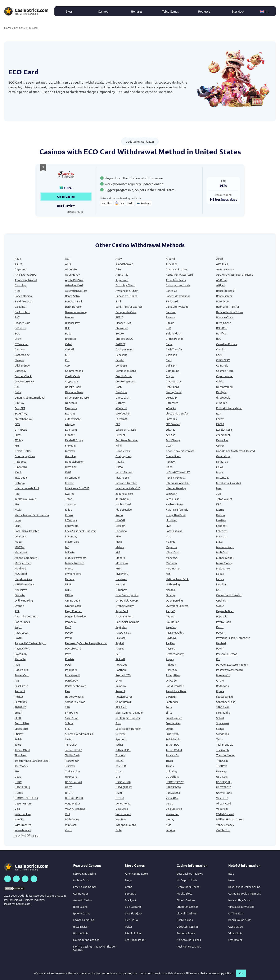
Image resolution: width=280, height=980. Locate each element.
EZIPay (19, 440)
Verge (169, 803)
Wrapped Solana (126, 825)
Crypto (170, 376)
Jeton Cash (173, 499)
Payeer (220, 632)
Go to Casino (66, 196)
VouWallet (172, 814)
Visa (17, 809)
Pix (218, 659)
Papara (170, 616)
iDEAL (220, 467)
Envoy (220, 419)
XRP (168, 825)
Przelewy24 (223, 675)
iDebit (18, 472)
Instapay (20, 483)
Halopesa (21, 462)
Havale (120, 462)
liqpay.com (72, 526)
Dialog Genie (174, 392)
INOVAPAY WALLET (178, 472)
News (232, 880)
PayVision (21, 654)
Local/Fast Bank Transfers (81, 531)
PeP (118, 654)
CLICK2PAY (223, 360)
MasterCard (72, 542)
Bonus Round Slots (240, 920)
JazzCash (171, 494)
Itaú (17, 494)
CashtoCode (22, 355)
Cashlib (221, 349)
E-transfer (172, 403)
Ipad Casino (80, 907)
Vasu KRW (172, 798)
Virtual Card (224, 803)
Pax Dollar (172, 622)
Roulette (204, 11)
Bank (119, 301)
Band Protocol (24, 301)
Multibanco (223, 568)
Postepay (171, 670)
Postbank (121, 670)
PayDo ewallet (175, 632)
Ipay (219, 488)
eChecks (171, 408)
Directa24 (172, 397)
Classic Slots (236, 926)
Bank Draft (223, 301)
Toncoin (120, 755)
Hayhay (170, 462)
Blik (67, 328)
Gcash (169, 445)
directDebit (223, 397)
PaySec (120, 648)
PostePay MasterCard (229, 670)
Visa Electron (174, 809)
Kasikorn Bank (174, 504)
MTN (118, 568)
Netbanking (173, 584)
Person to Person (227, 654)
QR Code (171, 680)
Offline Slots (236, 913)
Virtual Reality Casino (241, 907)
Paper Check (22, 622)
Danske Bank (73, 387)
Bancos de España (127, 296)
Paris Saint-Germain (127, 622)
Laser (18, 520)
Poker (129, 926)
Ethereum (71, 429)
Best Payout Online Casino (244, 887)
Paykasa (121, 638)
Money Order (23, 563)
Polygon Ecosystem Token (232, 664)
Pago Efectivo (74, 611)
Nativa (220, 579)
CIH (67, 360)
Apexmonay (72, 274)
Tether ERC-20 (225, 744)
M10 (118, 536)
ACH (68, 259)
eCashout (121, 408)
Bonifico (221, 333)
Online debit (73, 600)
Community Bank (126, 371)
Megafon (171, 547)
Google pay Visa (25, 456)
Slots (69, 11)
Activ (119, 259)
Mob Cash (222, 552)
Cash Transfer (174, 349)
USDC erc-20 (123, 782)
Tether (119, 744)
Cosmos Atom (225, 371)
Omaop (170, 595)
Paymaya (171, 638)
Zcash (69, 830)
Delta (18, 392)
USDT (68, 787)
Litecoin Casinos (186, 913)
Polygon (171, 664)
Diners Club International (30, 397)
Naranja (70, 579)
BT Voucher (22, 344)
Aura (18, 291)
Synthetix (121, 739)
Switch (69, 739)
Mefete (120, 547)
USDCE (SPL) (224, 782)
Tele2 (18, 744)
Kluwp (69, 515)
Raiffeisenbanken (76, 686)
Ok (241, 973)
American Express (177, 269)
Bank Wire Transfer (228, 307)
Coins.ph (171, 365)
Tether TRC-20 (74, 750)
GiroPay (70, 451)
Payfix (18, 638)
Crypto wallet (225, 376)
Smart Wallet (174, 718)
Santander (172, 702)
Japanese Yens (125, 494)
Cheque (19, 360)
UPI (118, 777)
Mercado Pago (225, 547)
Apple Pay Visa (74, 280)
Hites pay (71, 467)
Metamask (21, 552)
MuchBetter (173, 568)
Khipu (69, 509)
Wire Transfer (23, 825)
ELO (219, 413)
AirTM (18, 264)
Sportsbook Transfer (128, 729)
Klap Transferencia (177, 509)
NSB (219, 590)
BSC (219, 339)
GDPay (220, 445)
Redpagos (222, 686)
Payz (68, 654)
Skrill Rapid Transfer (128, 718)
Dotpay (120, 403)
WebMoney (72, 819)
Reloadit (20, 691)
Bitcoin (170, 323)
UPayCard (71, 777)
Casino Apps (81, 893)
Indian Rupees (124, 472)
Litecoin (120, 526)
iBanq (169, 467)
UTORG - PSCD (74, 798)
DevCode (121, 392)
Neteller (221, 584)
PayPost (221, 643)
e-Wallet (221, 403)
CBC (68, 355)
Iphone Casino (82, 913)
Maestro (221, 536)
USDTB (19, 793)
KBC (219, 504)
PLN (17, 664)
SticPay (19, 734)
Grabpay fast (123, 456)
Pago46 (170, 611)
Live (168, 526)
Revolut (120, 691)
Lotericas (222, 531)
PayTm (220, 648)
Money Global (225, 558)
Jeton (69, 499)
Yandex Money (225, 825)
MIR (118, 552)
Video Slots (235, 933)
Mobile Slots (184, 893)
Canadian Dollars (227, 344)
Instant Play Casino (240, 900)
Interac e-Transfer (126, 483)
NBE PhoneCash (24, 584)
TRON (169, 761)
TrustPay (221, 766)
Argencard (122, 280)
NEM (68, 584)
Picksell (120, 659)
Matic (119, 542)
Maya (219, 542)
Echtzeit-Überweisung (229, 408)
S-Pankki (171, 697)
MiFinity (70, 552)
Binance (170, 317)
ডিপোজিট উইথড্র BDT (27, 835)
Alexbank (172, 264)
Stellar (220, 729)
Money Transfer (74, 563)
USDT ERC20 (173, 787)
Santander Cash (226, 702)
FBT (17, 445)
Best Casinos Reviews (190, 873)
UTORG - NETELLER (26, 798)
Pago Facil (122, 611)
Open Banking (174, 600)
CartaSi (69, 349)
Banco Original (24, 296)
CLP (67, 365)
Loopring (121, 531)
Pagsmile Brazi (225, 611)
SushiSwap (172, 734)
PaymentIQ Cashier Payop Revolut (86, 643)
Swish (18, 739)
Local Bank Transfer (27, 531)
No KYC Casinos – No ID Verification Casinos (95, 948)
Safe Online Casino (85, 873)
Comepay (20, 371)
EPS (118, 424)
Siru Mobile (223, 712)
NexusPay (21, 590)
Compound (173, 371)
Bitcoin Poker (133, 933)
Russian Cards (124, 697)
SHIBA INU (72, 712)
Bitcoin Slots (81, 933)
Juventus (71, 504)
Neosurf (120, 584)
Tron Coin (222, 761)
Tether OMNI (22, 750)
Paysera (171, 648)
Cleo (169, 360)
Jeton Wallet (224, 499)
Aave (18, 259)
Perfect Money (175, 654)
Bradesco (71, 339)
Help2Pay (222, 462)
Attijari (220, 285)
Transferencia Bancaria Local (32, 761)
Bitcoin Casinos (186, 900)
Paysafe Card (73, 648)
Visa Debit (122, 809)
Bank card (172, 301)
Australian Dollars (76, 291)
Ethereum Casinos (188, 907)
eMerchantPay (23, 419)
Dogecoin (71, 403)
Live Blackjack (134, 913)
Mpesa (69, 568)
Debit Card (172, 387)
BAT (17, 317)
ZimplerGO (223, 830)
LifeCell (120, 520)
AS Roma (222, 280)
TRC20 (119, 761)
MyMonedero (73, 574)
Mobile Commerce (26, 558)
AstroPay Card (74, 285)
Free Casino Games (85, 887)
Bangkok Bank (74, 301)
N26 (168, 574)
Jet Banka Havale (25, 499)
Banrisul (171, 312)
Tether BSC (172, 744)
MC (67, 547)
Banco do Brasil (226, 291)
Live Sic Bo (131, 920)
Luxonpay (71, 536)
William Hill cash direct (230, 819)
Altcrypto (71, 269)
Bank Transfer (73, 307)
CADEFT (120, 344)
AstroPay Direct (125, 285)
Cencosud (121, 355)
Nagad (220, 574)
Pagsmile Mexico (75, 616)
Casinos (103, 11)
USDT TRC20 (224, 787)
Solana (69, 723)
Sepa (169, 707)
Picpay (170, 659)
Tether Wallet (174, 750)
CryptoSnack (173, 381)
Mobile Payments (76, 558)
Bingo (128, 880)
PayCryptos (22, 632)
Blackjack (238, 11)
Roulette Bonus (186, 933)
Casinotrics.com (56, 895)
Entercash (121, 419)
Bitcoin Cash (224, 323)
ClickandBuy (22, 365)
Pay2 (68, 627)
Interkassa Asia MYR (229, 483)
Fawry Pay (222, 440)
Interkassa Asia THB (77, 488)
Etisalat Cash (224, 429)
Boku (68, 333)
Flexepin (70, 445)
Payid (68, 638)
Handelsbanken (75, 462)
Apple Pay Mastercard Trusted (235, 274)
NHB (68, 590)
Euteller (120, 435)
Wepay (170, 819)
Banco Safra (72, 296)
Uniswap (221, 771)
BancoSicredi (224, 296)
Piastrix (70, 659)
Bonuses (137, 11)
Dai (17, 387)
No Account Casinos (189, 940)
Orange (19, 606)
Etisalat (170, 429)
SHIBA (19, 712)
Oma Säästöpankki (127, 595)
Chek (219, 355)
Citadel (120, 360)
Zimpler (170, 830)
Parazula (70, 622)
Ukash (119, 771)
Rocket (19, 697)
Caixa (169, 344)
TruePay (70, 766)
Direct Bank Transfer (77, 397)
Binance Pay (72, 323)
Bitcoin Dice (80, 926)
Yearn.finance (23, 830)
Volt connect (123, 814)
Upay (18, 777)
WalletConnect (225, 814)
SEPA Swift (223, 707)
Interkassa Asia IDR (178, 483)
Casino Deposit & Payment (244, 893)
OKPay (69, 595)
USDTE (69, 793)
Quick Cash (21, 686)
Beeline (70, 317)
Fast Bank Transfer (127, 440)
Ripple (220, 691)
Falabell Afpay (74, 440)
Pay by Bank (223, 622)
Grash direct (173, 456)
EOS (17, 424)
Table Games (170, 11)
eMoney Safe (73, 419)
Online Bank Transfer (229, 595)
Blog (231, 873)
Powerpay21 (73, 675)
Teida (219, 739)
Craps (128, 887)
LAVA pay (71, 520)
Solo (118, 723)
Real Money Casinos (189, 946)
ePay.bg (70, 424)
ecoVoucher (123, 413)
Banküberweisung (76, 312)
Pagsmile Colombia (27, 616)
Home (8, 28)
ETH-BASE (21, 429)
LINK (18, 526)
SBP (67, 707)
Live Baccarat (133, 907)
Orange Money (125, 606)
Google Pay (123, 451)
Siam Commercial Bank (129, 712)
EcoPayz (70, 413)
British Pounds (175, 339)
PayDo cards (123, 632)
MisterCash (173, 552)
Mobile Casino (82, 880)
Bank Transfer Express (129, 307)
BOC (17, 333)
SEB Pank (121, 707)
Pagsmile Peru (124, 616)
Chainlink (171, 355)
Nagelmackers (23, 579)
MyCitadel (21, 574)
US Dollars (172, 777)
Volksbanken (23, 814)
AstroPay (20, 285)
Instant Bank (73, 477)
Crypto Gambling (84, 920)
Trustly (170, 766)
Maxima (171, 542)
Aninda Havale (225, 269)
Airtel (220, 259)
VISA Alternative (75, 809)
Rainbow (121, 686)
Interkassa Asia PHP (27, 488)
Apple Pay (122, 274)
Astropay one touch (178, 285)
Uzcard (120, 798)
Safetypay (21, 702)
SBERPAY (20, 707)
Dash (119, 387)
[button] (266, 11)
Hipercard (21, 467)
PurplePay (71, 680)
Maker (19, 542)
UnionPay (171, 771)
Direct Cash (122, 397)
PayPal (120, 643)
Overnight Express (177, 606)
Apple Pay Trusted (26, 280)
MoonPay (171, 563)
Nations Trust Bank (177, 579)
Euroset (70, 435)
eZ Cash (170, 435)
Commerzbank (74, 371)
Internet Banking (176, 488)
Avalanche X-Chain (127, 291)
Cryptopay (71, 381)
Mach (169, 536)
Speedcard (21, 729)
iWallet (69, 494)
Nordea (170, 590)
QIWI (119, 680)
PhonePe (20, 659)
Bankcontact (22, 312)
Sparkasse (222, 723)
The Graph (222, 750)
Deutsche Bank (74, 392)
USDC (18, 782)
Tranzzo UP (72, 761)
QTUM (220, 680)
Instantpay (223, 477)
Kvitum (220, 515)
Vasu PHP (222, 798)
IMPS (68, 472)
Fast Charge (173, 440)
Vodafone (222, 809)
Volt (68, 814)
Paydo (69, 632)
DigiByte (221, 392)
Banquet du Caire (126, 312)
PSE (17, 680)
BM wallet (122, 328)
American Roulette (136, 873)
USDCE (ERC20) (175, 782)
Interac (69, 483)
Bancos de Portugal (178, 296)
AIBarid (170, 259)
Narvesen (121, 579)
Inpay (220, 472)
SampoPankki (124, 702)
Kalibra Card (123, 504)
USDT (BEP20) (124, 787)
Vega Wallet (73, 803)
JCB (219, 494)
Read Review (66, 205)
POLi (68, 664)
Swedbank (223, 734)
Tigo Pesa (21, 755)
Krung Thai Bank (176, 515)
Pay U (18, 627)
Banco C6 (171, 291)
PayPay (170, 643)
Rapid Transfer (175, 686)
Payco (220, 627)
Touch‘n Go (172, 755)
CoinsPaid (222, 365)
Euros (18, 435)
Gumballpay (224, 456)
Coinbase (121, 365)
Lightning (171, 520)
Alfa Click (222, 264)
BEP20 (119, 317)
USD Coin (222, 777)
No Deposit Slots (187, 880)
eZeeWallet (223, 435)
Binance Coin (22, 323)
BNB (168, 328)
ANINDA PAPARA (25, 274)
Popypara (71, 670)
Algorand (21, 269)
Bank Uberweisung (177, 307)
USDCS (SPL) (22, 787)
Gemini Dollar (23, 451)
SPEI (68, 729)
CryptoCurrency (24, 381)
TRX (17, 771)
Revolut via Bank (176, 691)
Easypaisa (71, 408)
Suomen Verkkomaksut (79, 734)
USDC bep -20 (73, 782)
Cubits (220, 381)
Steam (170, 729)
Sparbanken (173, 723)
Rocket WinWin (74, 697)
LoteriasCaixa (174, 531)
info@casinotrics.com (17, 904)
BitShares (20, 328)
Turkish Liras (73, 771)
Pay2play (121, 627)
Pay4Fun (171, 627)
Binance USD (123, 323)
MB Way (20, 547)
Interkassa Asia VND (128, 488)
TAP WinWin (173, 739)
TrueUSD (121, 766)
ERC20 (220, 424)
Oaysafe (20, 595)
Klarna (220, 509)
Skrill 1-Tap (72, 718)
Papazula (222, 616)
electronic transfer (177, 413)
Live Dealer (235, 940)
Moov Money (224, 563)
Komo (119, 515)
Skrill (18, 718)
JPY (17, 504)
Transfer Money (226, 755)
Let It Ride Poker (135, 940)
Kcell (18, 509)
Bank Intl (20, 307)
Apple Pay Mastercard (179, 274)
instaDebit (21, 477)
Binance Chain (225, 317)
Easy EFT (20, 408)
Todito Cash (72, 755)
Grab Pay (71, 456)
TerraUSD (71, 744)
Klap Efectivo (124, 509)
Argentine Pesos (176, 280)
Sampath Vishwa (75, 702)
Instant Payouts (175, 477)
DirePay (19, 403)
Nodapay (121, 590)
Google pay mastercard (180, 451)
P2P (17, 611)
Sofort (220, 718)
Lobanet (221, 526)
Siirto (169, 712)
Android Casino (83, 900)
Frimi (119, 445)
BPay (18, 339)
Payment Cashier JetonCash (233, 638)
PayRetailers (22, 648)
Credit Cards (73, 376)
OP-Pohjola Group (127, 600)
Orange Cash (73, 606)
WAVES (19, 819)
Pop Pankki (22, 670)
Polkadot (121, 664)
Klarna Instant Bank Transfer (32, 515)
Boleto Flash (173, 333)
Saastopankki (224, 697)
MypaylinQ (122, 574)
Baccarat (130, 893)
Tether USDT (123, 750)
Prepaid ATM (123, 675)
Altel (119, 269)
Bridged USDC (124, 339)
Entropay (171, 419)
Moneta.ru (172, 558)
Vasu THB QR (23, 803)
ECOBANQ (21, 413)
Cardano (20, 349)
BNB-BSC (222, 328)
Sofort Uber (22, 723)
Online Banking (24, 600)
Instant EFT (122, 477)
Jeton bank (122, 499)
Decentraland (224, 387)
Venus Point (123, 803)
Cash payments (125, 349)
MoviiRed (20, 568)
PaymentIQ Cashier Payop (30, 643)
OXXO (220, 606)
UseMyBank (173, 793)
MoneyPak (122, 563)
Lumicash (20, 536)
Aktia (68, 264)
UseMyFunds (224, 793)
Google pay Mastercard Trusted (236, 451)
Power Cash (22, 675)
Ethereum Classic (126, 429)
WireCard (71, 825)
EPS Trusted (173, 424)
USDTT (120, 793)
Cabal (69, 344)
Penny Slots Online (188, 887)
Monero (120, 558)
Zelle (119, 830)
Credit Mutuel (124, 376)
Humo (119, 467)
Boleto (120, 333)
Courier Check (23, 376)
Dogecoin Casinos (188, 926)
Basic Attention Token (229, 312)
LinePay (221, 520)
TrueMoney (21, 766)
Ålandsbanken (124, 264)
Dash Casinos (185, 920)
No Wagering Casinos (86, 940)
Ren (67, 691)
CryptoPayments (126, 381)
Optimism (222, 600)
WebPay (121, 819)
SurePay (120, 734)
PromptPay (173, 675)
